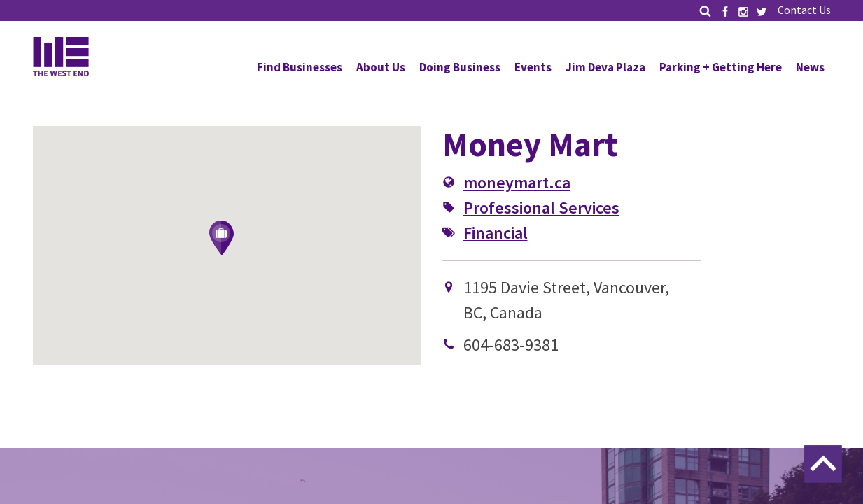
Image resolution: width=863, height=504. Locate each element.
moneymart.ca (517, 182)
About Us (381, 67)
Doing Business (460, 67)
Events (533, 67)
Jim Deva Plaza (605, 67)
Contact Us (804, 10)
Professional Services (541, 208)
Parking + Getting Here (721, 67)
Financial (496, 233)
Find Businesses (300, 67)
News (810, 67)
